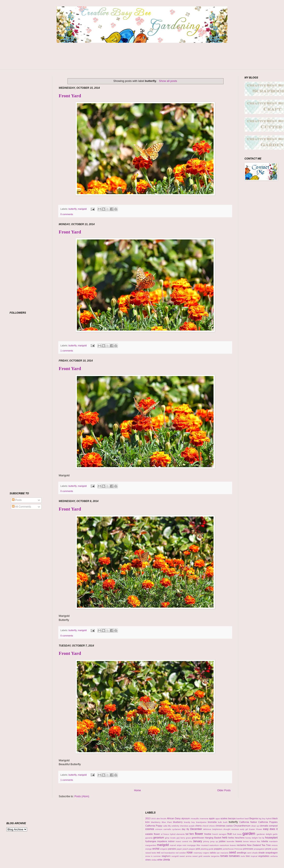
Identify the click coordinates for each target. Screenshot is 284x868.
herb (225, 838)
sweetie (207, 856)
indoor (171, 841)
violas (154, 860)
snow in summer (153, 856)
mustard (205, 845)
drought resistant (231, 829)
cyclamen (176, 829)
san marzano (223, 853)
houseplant (271, 838)
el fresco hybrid (168, 834)
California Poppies (268, 822)
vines (148, 860)
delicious (207, 829)
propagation (259, 849)
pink (198, 849)
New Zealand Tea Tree (259, 845)
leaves (239, 841)
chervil (205, 826)
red (158, 853)
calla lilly (167, 826)
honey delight (252, 838)
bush (225, 822)
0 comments (67, 214)
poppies (218, 849)
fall (187, 834)
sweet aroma (185, 856)
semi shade (252, 853)
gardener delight (264, 834)
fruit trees (237, 834)
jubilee (222, 841)
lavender (231, 841)
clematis (264, 826)
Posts (17, 500)
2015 (153, 819)
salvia (213, 853)
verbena (274, 856)
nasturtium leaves (228, 845)
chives (212, 826)
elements (181, 834)
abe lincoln (161, 819)
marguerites (151, 845)
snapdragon (272, 853)
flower (199, 834)
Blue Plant (167, 822)
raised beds (151, 853)
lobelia (265, 841)
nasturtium (214, 845)
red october (181, 853)
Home (138, 790)
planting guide (207, 849)
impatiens (162, 841)
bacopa (232, 818)
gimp (167, 838)
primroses (248, 849)
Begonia (254, 818)
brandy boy (189, 822)
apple (212, 818)
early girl (244, 829)
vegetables (264, 856)
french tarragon (219, 834)
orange (149, 849)
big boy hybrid (265, 819)
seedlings (242, 853)
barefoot (240, 819)
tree (248, 856)
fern (192, 834)
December (196, 829)
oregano (164, 849)
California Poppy (154, 826)
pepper (192, 849)
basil (247, 819)
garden (249, 833)
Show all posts (168, 81)
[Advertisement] (142, 59)
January (197, 841)
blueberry (178, 822)
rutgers (206, 853)
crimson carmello (163, 829)
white (160, 860)
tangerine (215, 856)
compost (273, 826)
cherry (198, 826)
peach (185, 849)
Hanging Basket (213, 838)
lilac (259, 841)
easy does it (270, 829)
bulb (220, 822)
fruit (230, 834)
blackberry (156, 822)
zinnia (166, 860)
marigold (82, 209)
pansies (172, 849)
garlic (275, 834)
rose (190, 852)
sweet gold (197, 856)
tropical (254, 856)
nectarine (241, 845)
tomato (224, 856)
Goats (173, 838)
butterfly (73, 209)
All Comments (21, 507)
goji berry (181, 838)
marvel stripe (176, 845)
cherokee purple (187, 826)
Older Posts (224, 790)
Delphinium (217, 829)
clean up (255, 826)
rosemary (198, 853)
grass (188, 838)
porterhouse (228, 849)
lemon (246, 841)
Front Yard (70, 96)
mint (184, 845)
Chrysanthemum (242, 826)
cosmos (150, 829)
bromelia (212, 822)
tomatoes (234, 856)
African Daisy (174, 818)
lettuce (253, 841)
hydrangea (151, 841)
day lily (185, 829)
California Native (248, 822)
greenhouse (198, 838)
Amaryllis (195, 819)
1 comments (67, 351)
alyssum (186, 818)
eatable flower (153, 834)
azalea (224, 818)
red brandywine (168, 853)
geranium (159, 838)
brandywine (201, 822)
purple (275, 849)
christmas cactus (224, 826)
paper (179, 849)
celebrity (175, 826)
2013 (148, 818)
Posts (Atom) (82, 796)
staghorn (166, 856)
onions (275, 845)
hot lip (261, 838)
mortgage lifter (194, 845)
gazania (149, 838)
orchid (156, 849)
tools (243, 856)
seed (232, 852)
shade (261, 853)
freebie (208, 834)
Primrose (238, 849)
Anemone (204, 819)
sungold (175, 856)
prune (268, 849)
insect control (182, 841)
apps (218, 819)
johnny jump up (210, 841)
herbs (231, 838)
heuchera (240, 838)
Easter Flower (256, 829)
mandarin (273, 841)
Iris (191, 841)
